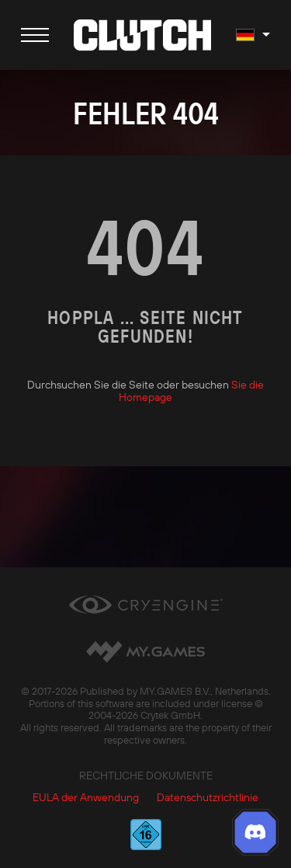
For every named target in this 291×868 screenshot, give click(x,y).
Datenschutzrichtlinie (208, 797)
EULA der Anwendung (86, 797)
